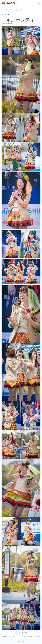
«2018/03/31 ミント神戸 (8, 637)
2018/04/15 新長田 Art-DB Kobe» (31, 637)
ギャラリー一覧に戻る (21, 633)
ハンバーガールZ (7, 23)
